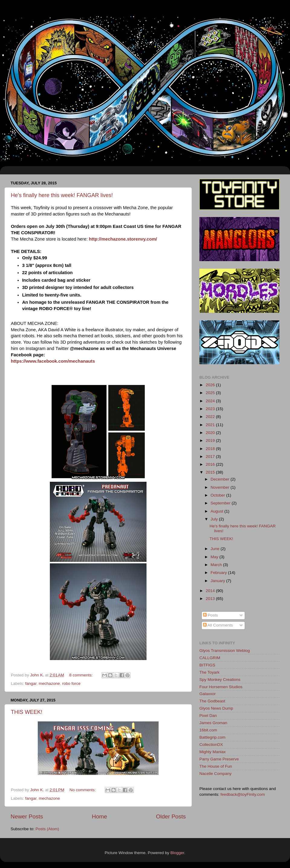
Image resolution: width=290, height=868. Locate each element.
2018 (211, 449)
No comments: (83, 790)
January (218, 581)
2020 (211, 433)
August (217, 511)
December (221, 479)
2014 (211, 591)
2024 (211, 401)
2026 (211, 385)
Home (99, 816)
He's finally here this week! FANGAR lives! (62, 195)
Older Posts (171, 816)
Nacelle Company (216, 774)
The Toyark (209, 672)
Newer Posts (27, 816)
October (218, 495)
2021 (211, 425)
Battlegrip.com (212, 737)
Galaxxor (208, 694)
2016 (211, 464)
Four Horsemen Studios (221, 687)
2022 (211, 417)
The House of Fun (216, 766)
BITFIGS (207, 665)
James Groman (213, 723)
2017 (211, 457)
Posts (211, 615)
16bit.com (208, 730)
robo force (71, 683)
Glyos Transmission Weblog (225, 651)
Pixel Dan (208, 716)
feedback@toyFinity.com (243, 794)
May (215, 557)
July (215, 519)
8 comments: (81, 675)
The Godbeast (212, 701)
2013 (211, 599)
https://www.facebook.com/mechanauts (53, 361)
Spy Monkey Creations (220, 680)
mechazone (49, 683)
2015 (211, 472)
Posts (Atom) (47, 829)
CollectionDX (211, 745)
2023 (211, 409)
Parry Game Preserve (219, 759)
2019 (211, 440)
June (216, 549)
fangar (31, 683)
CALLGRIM (210, 658)
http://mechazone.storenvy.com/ (123, 239)
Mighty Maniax (213, 752)
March (217, 565)
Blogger (177, 853)
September (221, 503)
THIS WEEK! (27, 712)
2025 (211, 393)
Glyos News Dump (216, 708)
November (221, 487)
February (219, 573)
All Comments (218, 625)
